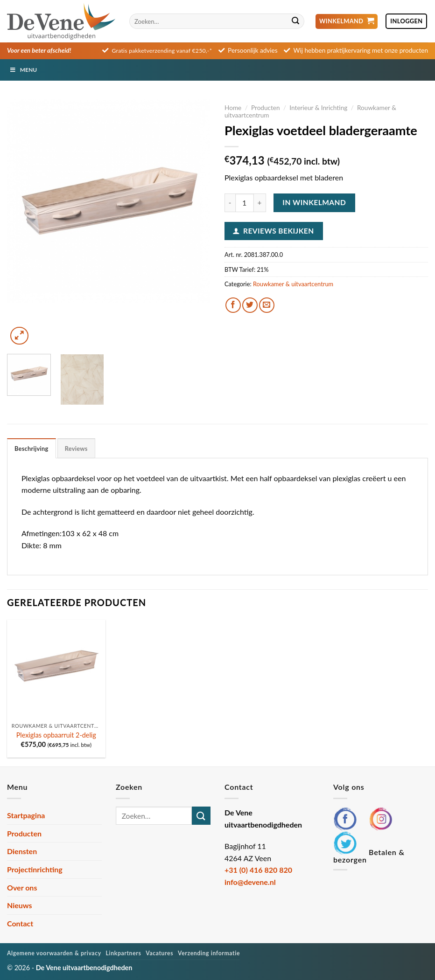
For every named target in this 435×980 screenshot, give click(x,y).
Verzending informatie (209, 953)
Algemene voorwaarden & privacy (54, 953)
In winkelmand (314, 202)
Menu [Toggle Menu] (23, 70)
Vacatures (159, 953)
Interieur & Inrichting (318, 108)
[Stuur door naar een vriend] (267, 305)
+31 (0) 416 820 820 (258, 870)
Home (233, 108)
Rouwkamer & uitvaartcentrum (293, 284)
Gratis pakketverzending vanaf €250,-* (162, 51)
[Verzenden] (295, 21)
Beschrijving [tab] (32, 449)
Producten (266, 108)
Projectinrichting (35, 869)
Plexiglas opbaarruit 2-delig (56, 735)
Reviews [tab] (76, 449)
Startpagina (26, 815)
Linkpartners (124, 953)
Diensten (22, 851)
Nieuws (20, 905)
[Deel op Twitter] (250, 305)
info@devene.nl (250, 882)
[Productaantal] (245, 203)
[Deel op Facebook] (233, 305)
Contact (20, 923)
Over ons (22, 887)
